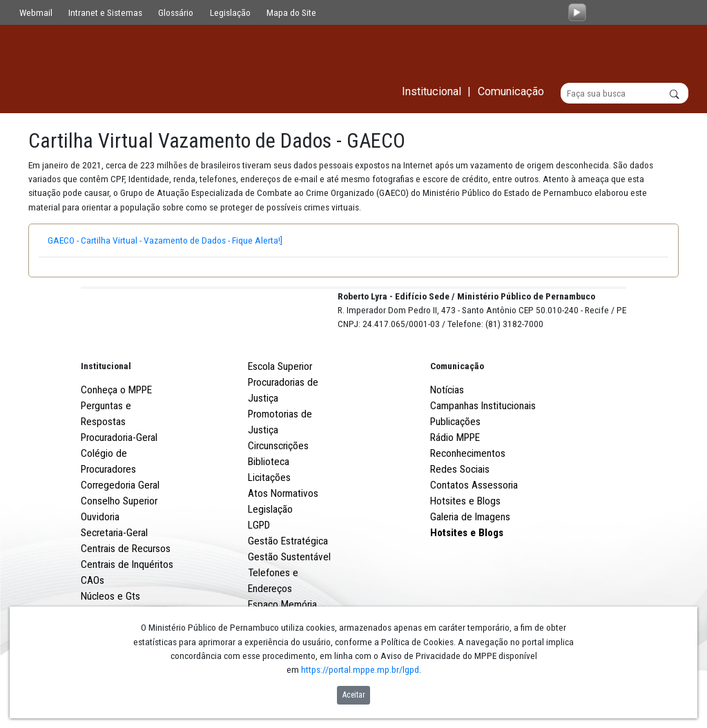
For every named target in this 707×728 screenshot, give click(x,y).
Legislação (230, 12)
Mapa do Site (291, 12)
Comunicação (457, 417)
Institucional (106, 417)
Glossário (176, 12)
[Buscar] (624, 94)
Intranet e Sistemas (105, 12)
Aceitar (354, 695)
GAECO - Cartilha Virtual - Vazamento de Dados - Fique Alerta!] (175, 241)
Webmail (36, 12)
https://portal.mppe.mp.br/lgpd (360, 669)
